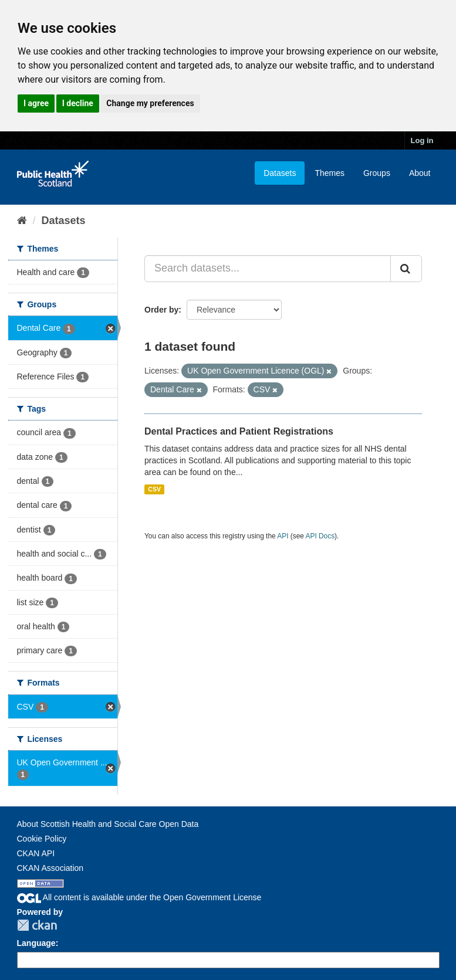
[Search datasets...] (268, 269)
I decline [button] (78, 103)
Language (36, 943)
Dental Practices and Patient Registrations (239, 431)
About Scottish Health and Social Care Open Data (108, 824)
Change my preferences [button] (150, 103)
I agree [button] (36, 103)
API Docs (320, 536)
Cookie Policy (42, 839)
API (283, 536)
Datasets (280, 173)
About (420, 173)
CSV (154, 489)
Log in (422, 140)
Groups (377, 173)
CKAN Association (50, 868)
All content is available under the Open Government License (139, 897)
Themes (330, 173)
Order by (161, 310)
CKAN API (36, 853)
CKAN (37, 925)
